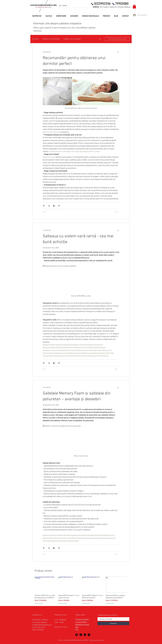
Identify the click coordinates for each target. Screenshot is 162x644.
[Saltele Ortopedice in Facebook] (85, 635)
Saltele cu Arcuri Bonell (51, 39)
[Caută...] (74, 6)
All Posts (36, 39)
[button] (134, 6)
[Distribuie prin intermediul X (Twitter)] (49, 206)
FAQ (77, 630)
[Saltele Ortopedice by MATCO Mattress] (81, 635)
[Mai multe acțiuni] (118, 52)
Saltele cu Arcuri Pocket (72, 39)
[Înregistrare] (113, 623)
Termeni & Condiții (82, 619)
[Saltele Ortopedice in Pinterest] (89, 635)
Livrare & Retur (81, 622)
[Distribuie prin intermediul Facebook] (44, 206)
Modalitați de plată (82, 625)
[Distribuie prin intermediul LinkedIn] (54, 206)
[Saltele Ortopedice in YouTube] (77, 635)
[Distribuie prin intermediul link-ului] (59, 206)
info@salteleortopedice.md (42, 625)
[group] (81, 590)
